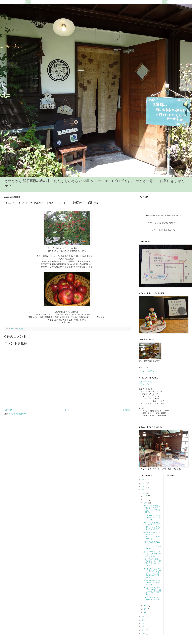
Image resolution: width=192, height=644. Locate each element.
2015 (144, 493)
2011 (144, 627)
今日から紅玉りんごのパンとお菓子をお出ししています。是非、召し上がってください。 (152, 573)
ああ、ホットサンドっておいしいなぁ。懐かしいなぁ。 (152, 554)
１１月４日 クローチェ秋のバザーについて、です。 (152, 517)
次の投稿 (8, 410)
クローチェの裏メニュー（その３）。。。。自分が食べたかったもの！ (152, 526)
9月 (145, 606)
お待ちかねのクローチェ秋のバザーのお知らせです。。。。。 (152, 582)
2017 (144, 487)
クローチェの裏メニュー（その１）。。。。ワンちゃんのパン (152, 545)
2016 (144, 490)
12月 (146, 496)
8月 (145, 609)
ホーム (67, 410)
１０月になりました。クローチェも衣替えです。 (152, 599)
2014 (144, 617)
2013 (144, 620)
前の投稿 (126, 410)
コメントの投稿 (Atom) (18, 414)
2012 (144, 623)
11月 (146, 500)
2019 (144, 480)
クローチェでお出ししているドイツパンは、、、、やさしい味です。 (152, 509)
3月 (145, 612)
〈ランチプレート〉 (147, 384)
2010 (144, 630)
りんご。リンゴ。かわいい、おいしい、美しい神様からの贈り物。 (152, 591)
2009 (144, 634)
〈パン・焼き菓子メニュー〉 (150, 371)
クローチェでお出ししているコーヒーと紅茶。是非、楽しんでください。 (152, 562)
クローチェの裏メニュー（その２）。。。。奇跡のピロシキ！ (152, 536)
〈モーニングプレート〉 (148, 382)
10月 (146, 503)
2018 (144, 483)
